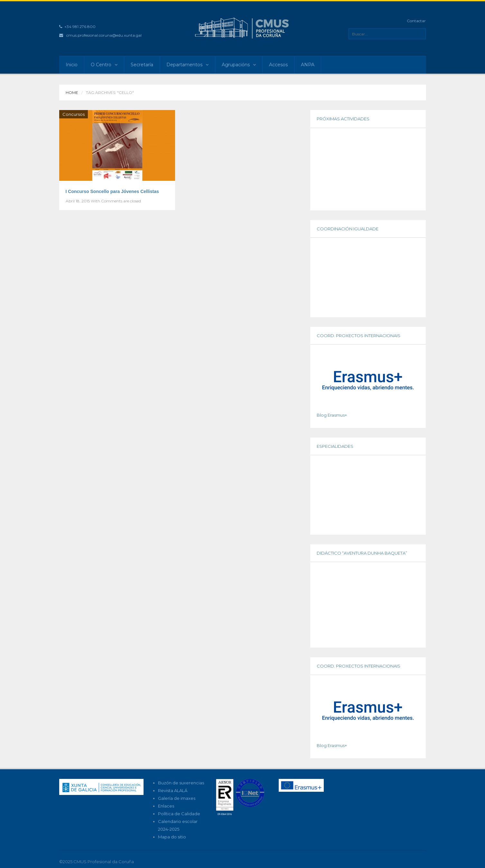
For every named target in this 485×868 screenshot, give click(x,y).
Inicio (72, 65)
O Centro (104, 65)
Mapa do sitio (172, 837)
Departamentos (187, 65)
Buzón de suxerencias (181, 783)
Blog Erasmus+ (332, 415)
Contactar (416, 21)
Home (72, 92)
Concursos (74, 114)
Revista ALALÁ (173, 790)
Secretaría (142, 65)
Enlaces (166, 806)
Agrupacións (239, 65)
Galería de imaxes (177, 798)
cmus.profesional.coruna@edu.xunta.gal (104, 35)
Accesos (278, 65)
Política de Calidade (179, 814)
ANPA (308, 65)
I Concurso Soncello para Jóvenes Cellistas (112, 191)
